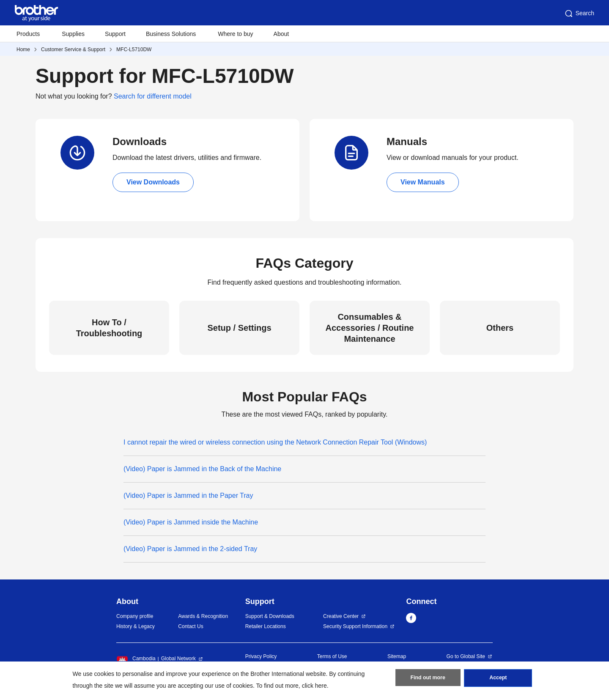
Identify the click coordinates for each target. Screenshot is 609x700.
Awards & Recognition (203, 616)
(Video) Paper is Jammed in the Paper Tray (188, 495)
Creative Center (341, 616)
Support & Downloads (270, 616)
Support (115, 34)
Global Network (178, 659)
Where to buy (235, 34)
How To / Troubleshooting (109, 328)
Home (23, 49)
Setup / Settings (239, 328)
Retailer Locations (266, 626)
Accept (498, 679)
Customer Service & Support (73, 49)
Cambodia (136, 659)
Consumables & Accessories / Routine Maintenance (370, 328)
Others (500, 328)
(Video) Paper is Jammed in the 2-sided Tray (190, 549)
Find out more (428, 679)
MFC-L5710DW (134, 49)
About (281, 34)
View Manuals (423, 182)
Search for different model (153, 96)
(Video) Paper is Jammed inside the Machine (191, 522)
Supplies (73, 34)
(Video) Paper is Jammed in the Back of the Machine (202, 469)
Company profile (135, 616)
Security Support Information (355, 626)
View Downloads (153, 182)
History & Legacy (136, 626)
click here (314, 686)
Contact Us (191, 626)
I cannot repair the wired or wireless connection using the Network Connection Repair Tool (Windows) (275, 442)
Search (579, 14)
